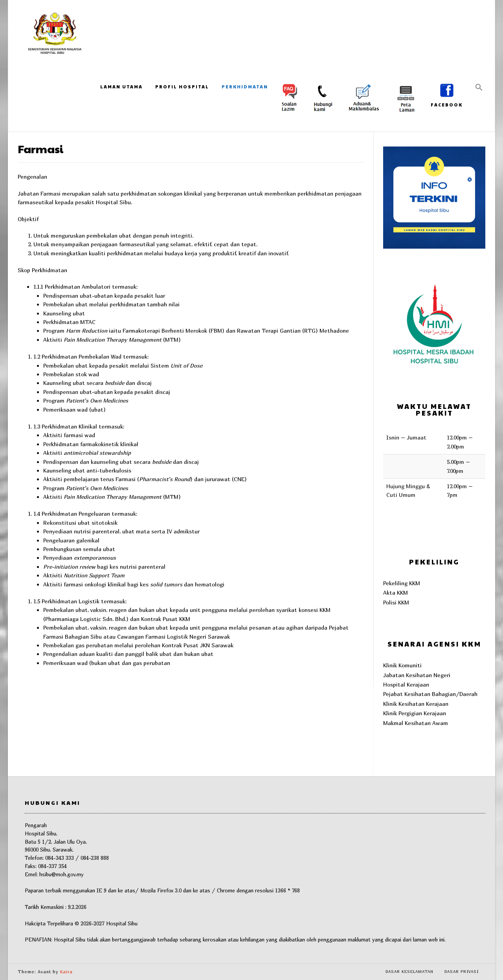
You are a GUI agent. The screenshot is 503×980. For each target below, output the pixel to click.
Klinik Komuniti (402, 665)
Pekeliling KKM (402, 583)
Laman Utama (121, 87)
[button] (479, 88)
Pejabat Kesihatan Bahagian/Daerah (430, 694)
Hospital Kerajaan (406, 684)
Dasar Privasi (462, 971)
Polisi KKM (396, 602)
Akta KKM (396, 593)
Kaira (66, 972)
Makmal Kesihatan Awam (416, 723)
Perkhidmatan (245, 87)
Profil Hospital (182, 87)
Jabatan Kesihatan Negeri (417, 675)
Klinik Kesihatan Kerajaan (416, 704)
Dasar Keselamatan (409, 971)
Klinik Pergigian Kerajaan (415, 713)
